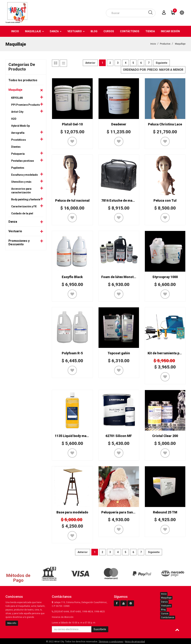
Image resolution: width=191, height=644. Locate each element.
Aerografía (18, 132)
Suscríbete (100, 629)
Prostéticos (19, 139)
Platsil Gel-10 (72, 124)
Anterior (90, 62)
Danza (13, 221)
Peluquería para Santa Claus (123, 512)
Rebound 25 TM (165, 512)
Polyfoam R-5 (72, 353)
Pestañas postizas (23, 160)
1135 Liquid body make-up (75, 435)
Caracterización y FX (24, 206)
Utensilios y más (21, 181)
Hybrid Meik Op (20, 125)
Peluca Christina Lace (165, 124)
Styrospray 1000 (165, 277)
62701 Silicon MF (119, 435)
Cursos (165, 613)
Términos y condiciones (111, 641)
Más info (12, 623)
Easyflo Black (72, 277)
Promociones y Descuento (19, 242)
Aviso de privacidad (135, 641)
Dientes (16, 146)
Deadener (119, 124)
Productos (165, 43)
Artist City (17, 111)
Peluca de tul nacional (72, 200)
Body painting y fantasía (26, 199)
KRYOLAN (17, 97)
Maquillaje (180, 43)
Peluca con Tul (165, 200)
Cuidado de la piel (22, 213)
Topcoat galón (119, 353)
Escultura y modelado (25, 174)
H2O (14, 118)
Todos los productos (23, 80)
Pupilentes (18, 167)
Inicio (153, 43)
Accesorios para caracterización (21, 190)
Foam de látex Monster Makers (125, 277)
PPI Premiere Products (26, 104)
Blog (163, 609)
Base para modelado (72, 512)
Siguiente (161, 62)
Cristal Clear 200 (165, 435)
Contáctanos (168, 617)
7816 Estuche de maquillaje (123, 200)
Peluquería (18, 153)
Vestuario (15, 231)
